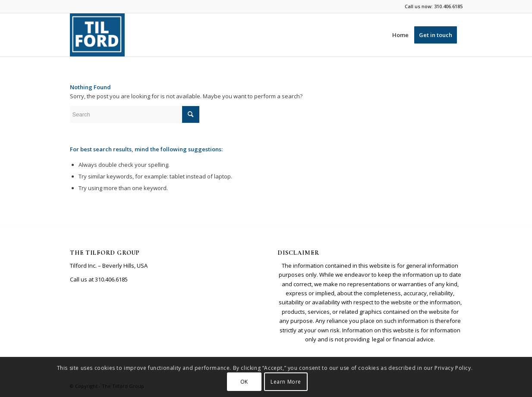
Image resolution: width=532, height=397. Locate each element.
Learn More (286, 382)
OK (244, 382)
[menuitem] (400, 35)
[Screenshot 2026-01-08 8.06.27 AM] (98, 35)
